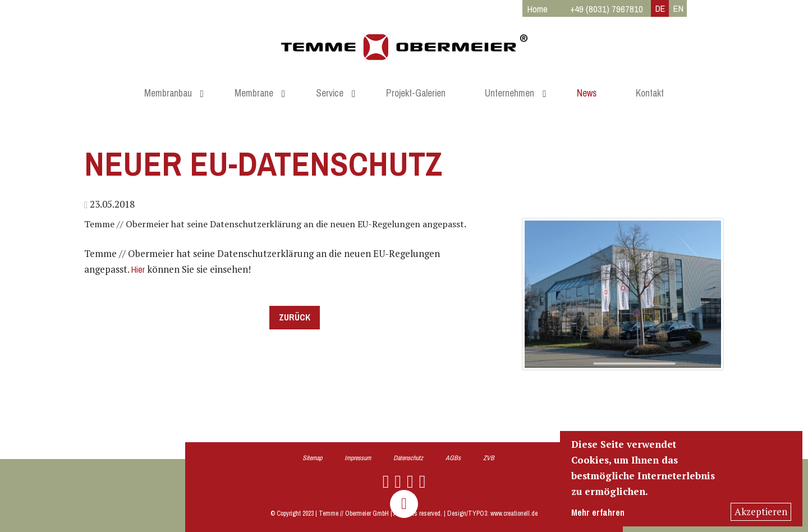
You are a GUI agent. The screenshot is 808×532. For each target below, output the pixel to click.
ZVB (489, 458)
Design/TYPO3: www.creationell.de (492, 513)
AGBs (453, 458)
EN (678, 8)
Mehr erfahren (598, 513)
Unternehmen (509, 93)
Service (330, 93)
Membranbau (168, 93)
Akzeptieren (761, 512)
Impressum (358, 458)
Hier (138, 270)
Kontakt (650, 93)
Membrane (254, 93)
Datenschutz (408, 458)
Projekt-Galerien (416, 93)
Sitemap (312, 458)
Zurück (295, 317)
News (587, 93)
